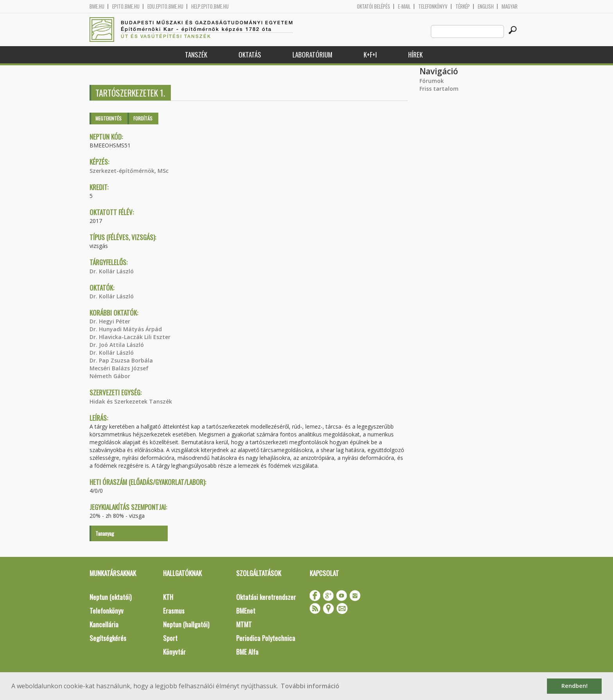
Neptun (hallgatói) (186, 624)
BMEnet (246, 611)
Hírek (415, 55)
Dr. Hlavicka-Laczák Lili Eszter (130, 337)
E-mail (404, 6)
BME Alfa (247, 652)
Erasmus (174, 611)
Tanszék (196, 55)
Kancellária (104, 624)
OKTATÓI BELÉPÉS (374, 6)
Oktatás (250, 55)
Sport (170, 638)
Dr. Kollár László (112, 271)
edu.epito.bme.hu (165, 6)
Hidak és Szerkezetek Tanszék (131, 401)
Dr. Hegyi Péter (110, 321)
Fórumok (432, 81)
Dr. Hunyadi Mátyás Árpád (126, 329)
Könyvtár (174, 652)
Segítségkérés (108, 638)
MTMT (244, 624)
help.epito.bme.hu (210, 6)
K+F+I (370, 55)
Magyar (510, 6)
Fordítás (143, 118)
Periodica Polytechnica (266, 638)
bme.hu (97, 6)
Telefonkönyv (433, 6)
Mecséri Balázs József (119, 368)
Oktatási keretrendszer (266, 597)
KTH (168, 597)
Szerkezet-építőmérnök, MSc (129, 171)
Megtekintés (108, 118)
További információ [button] (310, 686)
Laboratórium (312, 55)
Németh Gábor (110, 376)
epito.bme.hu (126, 6)
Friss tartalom (439, 89)
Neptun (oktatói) (110, 597)
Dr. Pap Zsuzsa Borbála (121, 360)
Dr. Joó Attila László (117, 345)
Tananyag (105, 533)
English (486, 6)
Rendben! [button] (574, 686)
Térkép (463, 6)
